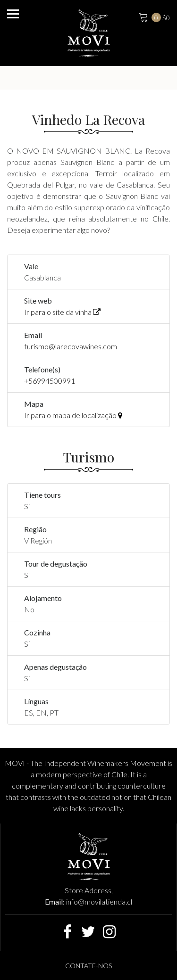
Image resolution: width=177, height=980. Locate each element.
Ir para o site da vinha (62, 312)
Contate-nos (88, 966)
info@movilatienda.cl (99, 902)
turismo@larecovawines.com (71, 346)
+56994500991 (50, 381)
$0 (153, 16)
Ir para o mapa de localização (73, 415)
